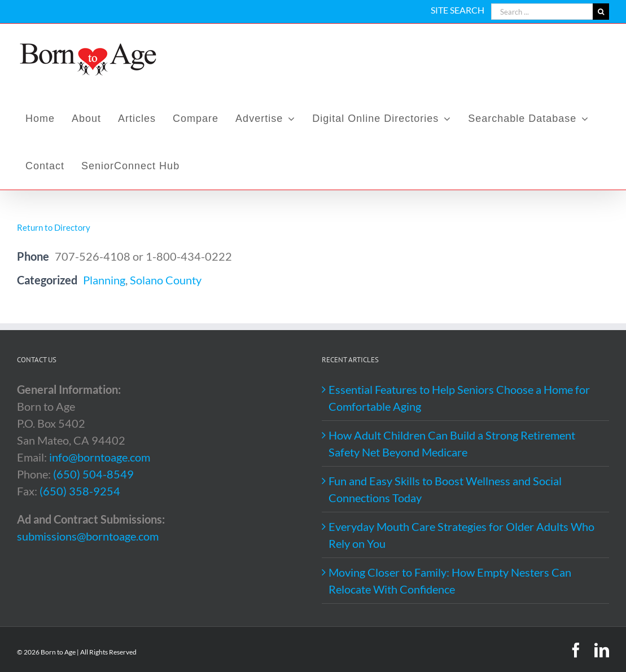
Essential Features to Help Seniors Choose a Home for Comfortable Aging (459, 398)
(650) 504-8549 (93, 474)
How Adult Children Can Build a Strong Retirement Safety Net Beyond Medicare (452, 443)
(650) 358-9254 (80, 491)
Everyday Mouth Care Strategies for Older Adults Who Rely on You (461, 535)
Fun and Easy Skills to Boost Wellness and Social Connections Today (445, 489)
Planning (104, 280)
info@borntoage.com (100, 457)
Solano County (166, 280)
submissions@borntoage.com (88, 536)
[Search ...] (542, 12)
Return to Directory (54, 227)
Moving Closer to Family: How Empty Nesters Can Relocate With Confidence (450, 581)
